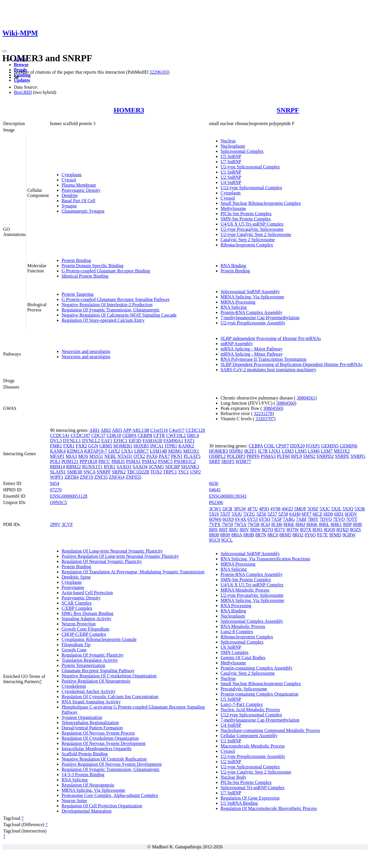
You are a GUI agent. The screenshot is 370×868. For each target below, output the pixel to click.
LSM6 (314, 451)
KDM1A (75, 451)
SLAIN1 (58, 472)
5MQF (300, 509)
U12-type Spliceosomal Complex (251, 188)
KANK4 (58, 451)
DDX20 (298, 446)
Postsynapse (73, 587)
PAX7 (164, 456)
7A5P (276, 519)
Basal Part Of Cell (78, 201)
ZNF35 (101, 477)
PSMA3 (268, 456)
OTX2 (139, 456)
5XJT (225, 514)
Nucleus (228, 141)
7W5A (240, 524)
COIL (269, 446)
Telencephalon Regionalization (90, 723)
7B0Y (313, 519)
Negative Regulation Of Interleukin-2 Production (107, 305)
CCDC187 (80, 435)
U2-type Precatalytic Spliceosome (252, 229)
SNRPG (358, 456)
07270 (56, 490)
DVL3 (56, 441)
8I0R (357, 524)
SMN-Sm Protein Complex (246, 219)
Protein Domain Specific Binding (92, 266)
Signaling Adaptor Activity (86, 619)
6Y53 (253, 519)
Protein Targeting (78, 294)
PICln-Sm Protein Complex (246, 214)
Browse (21, 65)
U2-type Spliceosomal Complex (250, 167)
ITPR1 (171, 446)
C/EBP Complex (77, 608)
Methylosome (233, 208)
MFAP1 (57, 456)
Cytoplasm (72, 175)
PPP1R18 (88, 461)
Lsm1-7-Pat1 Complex (242, 704)
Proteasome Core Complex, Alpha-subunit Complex (110, 795)
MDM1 (175, 451)
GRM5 (106, 446)
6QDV (351, 514)
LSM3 (288, 451)
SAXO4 (140, 467)
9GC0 (214, 540)
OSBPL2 (217, 456)
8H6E (289, 524)
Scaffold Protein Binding (85, 754)
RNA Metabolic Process (243, 626)
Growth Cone (74, 650)
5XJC (325, 509)
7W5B (254, 524)
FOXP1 (313, 446)
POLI (55, 461)
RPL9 (296, 456)
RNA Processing (236, 606)
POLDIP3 (236, 456)
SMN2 (309, 456)
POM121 (70, 461)
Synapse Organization (82, 717)
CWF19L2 (176, 435)
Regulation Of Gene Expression (250, 798)
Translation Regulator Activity (90, 660)
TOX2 (156, 472)
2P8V (55, 524)
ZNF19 (86, 477)
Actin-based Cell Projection (87, 593)
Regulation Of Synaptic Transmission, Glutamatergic (111, 310)
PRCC (104, 461)
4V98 (275, 509)
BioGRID (23, 92)
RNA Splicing (234, 307)
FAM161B (152, 441)
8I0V (244, 530)
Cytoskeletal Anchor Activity (89, 691)
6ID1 (339, 514)
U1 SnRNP (231, 172)
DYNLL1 (72, 441)
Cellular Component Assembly (249, 736)
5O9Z (313, 509)
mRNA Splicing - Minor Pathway (252, 354)
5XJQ (348, 509)
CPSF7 (282, 446)
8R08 (214, 535)
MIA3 (71, 456)
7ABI (301, 519)
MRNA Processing (238, 302)
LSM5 (301, 451)
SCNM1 (156, 467)
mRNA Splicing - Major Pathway (251, 349)
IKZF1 (251, 451)
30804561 (306, 398)
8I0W (255, 530)
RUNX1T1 (92, 467)
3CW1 (215, 509)
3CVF (67, 524)
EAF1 (107, 441)
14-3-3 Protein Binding (83, 775)
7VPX (215, 524)
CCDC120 (195, 430)
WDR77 (243, 461)
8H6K (312, 524)
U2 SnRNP (231, 177)
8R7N (261, 535)
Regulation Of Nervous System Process (98, 733)
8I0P (347, 524)
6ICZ (317, 514)
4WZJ (287, 509)
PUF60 (283, 456)
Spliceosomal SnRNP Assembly (250, 292)
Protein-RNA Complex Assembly (251, 312)
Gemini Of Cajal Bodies (243, 658)
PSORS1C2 (185, 461)
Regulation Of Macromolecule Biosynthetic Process (269, 808)
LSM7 (327, 451)
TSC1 (183, 472)
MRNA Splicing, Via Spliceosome (252, 297)
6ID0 (328, 514)
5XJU (237, 514)
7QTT (352, 519)
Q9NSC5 (59, 502)
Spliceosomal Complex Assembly (252, 621)
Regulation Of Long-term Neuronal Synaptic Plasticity (112, 551)
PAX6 (152, 456)
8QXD (343, 530)
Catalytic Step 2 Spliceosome (248, 240)
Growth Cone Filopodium (85, 629)
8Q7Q (268, 530)
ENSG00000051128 (69, 496)
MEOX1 (191, 451)
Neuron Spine (74, 801)
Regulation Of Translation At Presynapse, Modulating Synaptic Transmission (133, 572)
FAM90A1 (173, 441)
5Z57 (272, 514)
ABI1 (95, 430)
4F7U (253, 509)
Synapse (69, 206)
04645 (215, 490)
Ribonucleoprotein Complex (247, 245)
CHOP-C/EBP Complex (84, 634)
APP (127, 430)
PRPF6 (253, 456)
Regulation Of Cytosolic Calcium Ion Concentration (110, 697)
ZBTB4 (72, 477)
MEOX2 (342, 451)
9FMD (335, 535)
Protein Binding (76, 260)
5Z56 (261, 514)
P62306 (216, 502)
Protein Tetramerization (83, 665)
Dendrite (70, 195)
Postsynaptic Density (81, 190)
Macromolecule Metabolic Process (253, 746)
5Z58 (283, 514)
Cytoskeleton (74, 686)
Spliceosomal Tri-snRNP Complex (253, 788)
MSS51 (96, 456)
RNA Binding (233, 266)
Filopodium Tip (76, 645)
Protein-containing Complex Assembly (257, 668)
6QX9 (228, 519)
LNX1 (127, 451)
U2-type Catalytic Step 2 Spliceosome (256, 234)
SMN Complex (235, 652)
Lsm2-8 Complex (237, 632)
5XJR (360, 509)
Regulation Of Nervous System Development (104, 743)
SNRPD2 (325, 456)
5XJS (214, 514)
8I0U (234, 530)
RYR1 (110, 467)
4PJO (264, 509)
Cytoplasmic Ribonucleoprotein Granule (99, 639)
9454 (55, 483)
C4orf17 (177, 430)
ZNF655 (134, 477)
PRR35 (118, 461)
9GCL (227, 540)
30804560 (286, 403)
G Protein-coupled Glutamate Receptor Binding (106, 271)
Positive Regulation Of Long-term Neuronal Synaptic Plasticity (120, 556)
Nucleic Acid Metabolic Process (250, 710)
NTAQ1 (125, 456)
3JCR (227, 509)
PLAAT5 (192, 456)
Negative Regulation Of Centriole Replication (104, 759)
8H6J (300, 524)
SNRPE (342, 456)
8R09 (225, 535)
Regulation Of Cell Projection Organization (102, 806)
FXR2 (81, 446)
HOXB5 (141, 446)
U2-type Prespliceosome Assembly (253, 323)
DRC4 (193, 435)
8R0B (249, 535)
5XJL (336, 509)
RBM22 (73, 467)
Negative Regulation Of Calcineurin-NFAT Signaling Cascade (119, 315)
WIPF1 (57, 477)
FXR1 (69, 446)
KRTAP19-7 (96, 451)
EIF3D (135, 441)
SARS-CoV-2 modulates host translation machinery (268, 370)
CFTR (159, 435)
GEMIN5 (330, 446)
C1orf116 (159, 430)
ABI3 (117, 430)
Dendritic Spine (76, 577)
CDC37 (98, 435)
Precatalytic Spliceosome (244, 689)
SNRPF (288, 110)
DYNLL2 (91, 441)
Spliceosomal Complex (242, 151)
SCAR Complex (77, 603)
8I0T (223, 530)
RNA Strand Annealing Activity (91, 702)
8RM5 (285, 535)
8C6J (266, 524)
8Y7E (322, 535)
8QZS (355, 530)
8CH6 (277, 524)
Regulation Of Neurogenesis (88, 785)
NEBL (110, 456)
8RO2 (298, 535)
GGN (93, 446)
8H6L (324, 524)
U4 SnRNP (231, 182)
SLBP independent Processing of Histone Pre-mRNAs (271, 338)
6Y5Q (264, 519)
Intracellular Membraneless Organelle (97, 749)
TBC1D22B (138, 472)
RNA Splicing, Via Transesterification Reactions (265, 559)
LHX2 (114, 451)
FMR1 (56, 446)
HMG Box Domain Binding (87, 613)
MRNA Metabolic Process (245, 590)
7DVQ (326, 519)
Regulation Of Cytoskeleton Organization (100, 738)
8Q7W (293, 530)
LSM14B (158, 451)
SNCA (89, 472)
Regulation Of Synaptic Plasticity (93, 655)
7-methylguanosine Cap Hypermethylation (260, 318)
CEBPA (129, 435)
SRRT (215, 461)
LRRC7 (141, 451)
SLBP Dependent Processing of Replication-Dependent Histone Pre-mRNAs (292, 364)
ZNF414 (116, 477)
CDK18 (114, 435)
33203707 (265, 419)
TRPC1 (170, 472)
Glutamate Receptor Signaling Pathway (98, 671)
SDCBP (173, 467)
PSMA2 (149, 461)
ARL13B (141, 430)
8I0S (213, 530)
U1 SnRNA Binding (239, 803)
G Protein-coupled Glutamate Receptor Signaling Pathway (116, 299)
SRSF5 (228, 461)
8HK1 (336, 524)
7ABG (289, 519)
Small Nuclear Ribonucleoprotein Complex (261, 203)
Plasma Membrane (79, 185)
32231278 (263, 413)
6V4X (241, 519)
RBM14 (58, 467)
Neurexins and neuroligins (86, 351)
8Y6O (310, 535)
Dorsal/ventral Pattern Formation (92, 728)
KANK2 (186, 446)
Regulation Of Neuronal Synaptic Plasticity (102, 561)
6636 (214, 483)
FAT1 (189, 441)
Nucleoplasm (233, 146)
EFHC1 (120, 441)
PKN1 (177, 456)
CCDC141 (60, 435)
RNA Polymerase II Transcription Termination (263, 359)
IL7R (263, 451)
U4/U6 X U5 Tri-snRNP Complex (252, 224)
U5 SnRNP (231, 156)
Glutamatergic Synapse (83, 211)
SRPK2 (119, 472)
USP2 (195, 472)
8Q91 (318, 530)
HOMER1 (123, 446)
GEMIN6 (349, 446)
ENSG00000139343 (228, 496)
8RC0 (273, 535)
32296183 (159, 72)
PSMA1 (134, 461)
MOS (83, 456)
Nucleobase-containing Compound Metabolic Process (270, 730)
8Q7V (280, 530)
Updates (22, 80)
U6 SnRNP (231, 647)
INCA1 (157, 446)
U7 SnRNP (231, 162)
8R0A (237, 535)
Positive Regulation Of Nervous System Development (112, 764)
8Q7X (306, 530)
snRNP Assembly (237, 344)
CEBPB (145, 435)
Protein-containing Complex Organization (259, 694)
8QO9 (330, 530)
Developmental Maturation (87, 811)
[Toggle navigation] (5, 51)
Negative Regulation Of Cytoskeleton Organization (109, 676)
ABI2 (106, 430)
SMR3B (75, 472)
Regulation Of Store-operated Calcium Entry (103, 320)
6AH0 (295, 514)
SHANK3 (190, 467)
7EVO (339, 519)
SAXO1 (124, 467)
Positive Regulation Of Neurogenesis (96, 681)
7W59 (227, 524)
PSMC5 (165, 461)
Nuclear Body (233, 777)
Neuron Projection (79, 624)
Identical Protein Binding (85, 276)
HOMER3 (129, 110)
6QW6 (215, 519)
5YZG (249, 514)
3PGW (240, 509)
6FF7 (307, 514)
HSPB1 (236, 451)
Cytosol (69, 180)
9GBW (349, 535)
